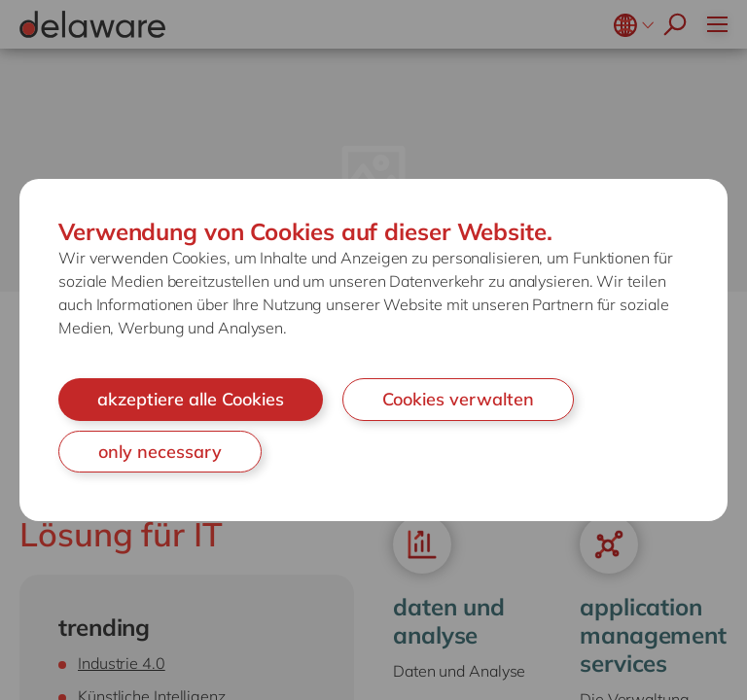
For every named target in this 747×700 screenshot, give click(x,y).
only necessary (160, 452)
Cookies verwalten (458, 399)
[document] (373, 350)
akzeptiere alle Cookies (191, 399)
